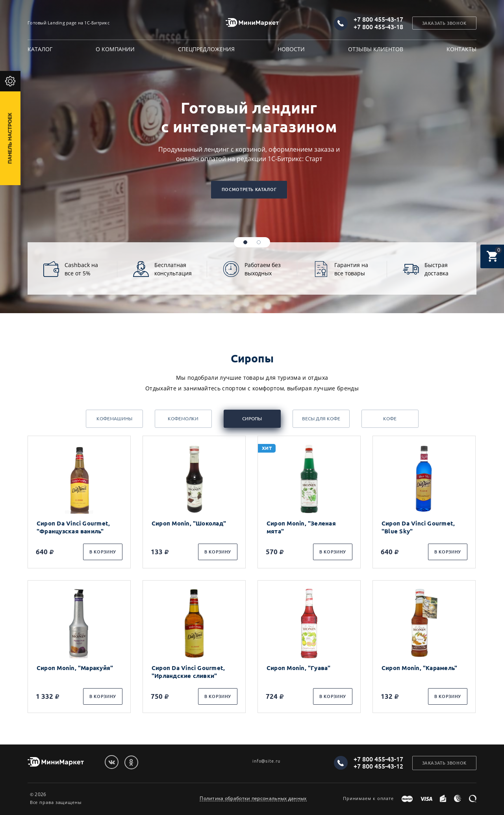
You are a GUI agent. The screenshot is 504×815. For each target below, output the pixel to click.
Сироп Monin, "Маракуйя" (75, 668)
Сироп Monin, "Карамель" (419, 668)
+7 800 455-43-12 (378, 766)
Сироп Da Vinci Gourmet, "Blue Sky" (418, 527)
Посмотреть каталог (249, 189)
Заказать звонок (444, 23)
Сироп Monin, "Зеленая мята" (301, 527)
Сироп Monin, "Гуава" (299, 668)
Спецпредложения (206, 49)
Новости (291, 49)
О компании (115, 49)
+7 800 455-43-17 (378, 19)
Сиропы (252, 419)
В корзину (103, 552)
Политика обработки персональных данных (253, 798)
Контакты (461, 49)
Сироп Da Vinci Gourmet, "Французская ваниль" (73, 527)
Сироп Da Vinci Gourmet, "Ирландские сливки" (188, 672)
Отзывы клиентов (376, 49)
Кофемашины (114, 419)
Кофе (390, 419)
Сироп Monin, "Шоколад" (189, 523)
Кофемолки (183, 419)
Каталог (40, 49)
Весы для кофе (321, 419)
